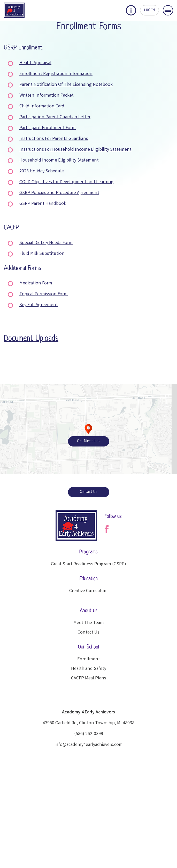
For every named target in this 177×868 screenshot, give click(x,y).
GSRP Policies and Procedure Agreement (59, 193)
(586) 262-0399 (89, 734)
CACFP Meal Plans (89, 678)
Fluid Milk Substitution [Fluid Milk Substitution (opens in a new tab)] (42, 254)
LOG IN (149, 10)
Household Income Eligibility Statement (59, 161)
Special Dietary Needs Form (46, 243)
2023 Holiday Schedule (42, 171)
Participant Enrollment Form (48, 128)
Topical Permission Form (44, 294)
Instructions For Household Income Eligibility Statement (75, 150)
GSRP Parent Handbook (43, 204)
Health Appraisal (35, 63)
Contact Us (88, 492)
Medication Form (36, 283)
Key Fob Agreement (39, 305)
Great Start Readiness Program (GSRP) (88, 564)
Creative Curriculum (88, 591)
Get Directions (88, 441)
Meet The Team (89, 623)
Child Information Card (42, 106)
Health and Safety (89, 669)
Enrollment (89, 659)
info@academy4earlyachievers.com (89, 745)
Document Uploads (31, 339)
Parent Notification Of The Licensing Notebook (66, 85)
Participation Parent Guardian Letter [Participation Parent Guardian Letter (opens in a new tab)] (55, 117)
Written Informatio (38, 96)
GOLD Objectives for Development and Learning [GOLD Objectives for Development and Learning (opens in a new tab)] (67, 182)
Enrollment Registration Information (56, 74)
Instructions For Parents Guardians (54, 139)
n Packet (65, 96)
